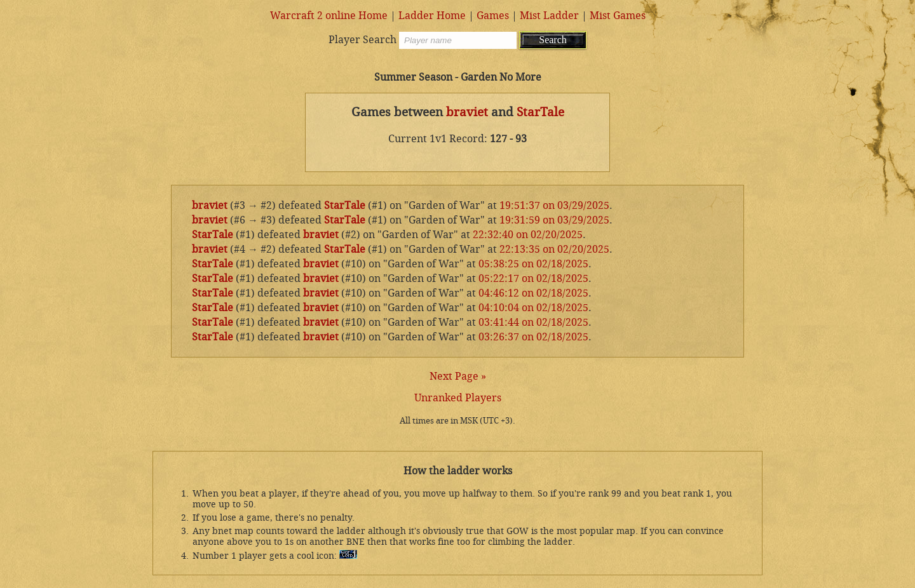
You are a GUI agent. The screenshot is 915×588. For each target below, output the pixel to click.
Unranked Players (458, 398)
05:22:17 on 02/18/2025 (533, 278)
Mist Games (618, 16)
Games (493, 16)
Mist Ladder (549, 16)
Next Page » (458, 376)
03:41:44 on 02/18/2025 (533, 322)
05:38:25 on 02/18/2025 (533, 264)
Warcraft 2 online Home (329, 16)
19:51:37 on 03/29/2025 (554, 205)
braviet (467, 112)
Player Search (363, 40)
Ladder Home (432, 16)
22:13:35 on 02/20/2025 (554, 249)
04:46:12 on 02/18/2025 (533, 293)
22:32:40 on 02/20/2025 (528, 235)
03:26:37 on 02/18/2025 (533, 337)
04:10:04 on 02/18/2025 (533, 308)
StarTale (540, 112)
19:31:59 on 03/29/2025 (554, 220)
